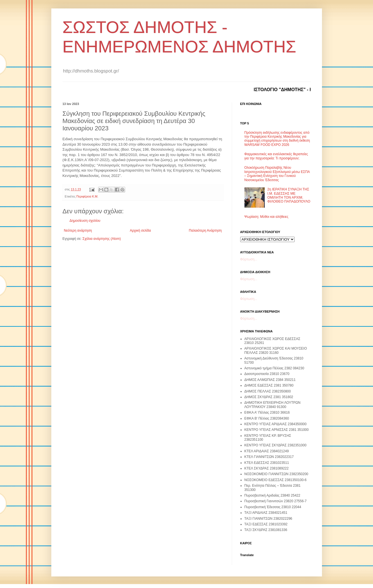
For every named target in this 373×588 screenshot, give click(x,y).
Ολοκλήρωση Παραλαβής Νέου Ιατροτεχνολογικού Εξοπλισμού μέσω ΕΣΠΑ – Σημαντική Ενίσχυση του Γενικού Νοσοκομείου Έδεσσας (277, 174)
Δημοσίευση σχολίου (85, 221)
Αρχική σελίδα (140, 231)
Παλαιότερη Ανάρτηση (205, 231)
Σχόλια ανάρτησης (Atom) (101, 239)
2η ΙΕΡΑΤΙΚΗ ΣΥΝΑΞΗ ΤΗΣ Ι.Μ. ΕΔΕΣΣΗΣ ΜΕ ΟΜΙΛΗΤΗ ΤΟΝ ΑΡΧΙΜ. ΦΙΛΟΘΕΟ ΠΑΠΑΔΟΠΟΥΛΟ (289, 195)
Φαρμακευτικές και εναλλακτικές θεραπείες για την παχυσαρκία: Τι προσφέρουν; (276, 156)
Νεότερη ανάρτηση (78, 231)
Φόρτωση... (249, 259)
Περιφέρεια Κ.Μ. (87, 196)
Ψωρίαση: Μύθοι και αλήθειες (266, 217)
